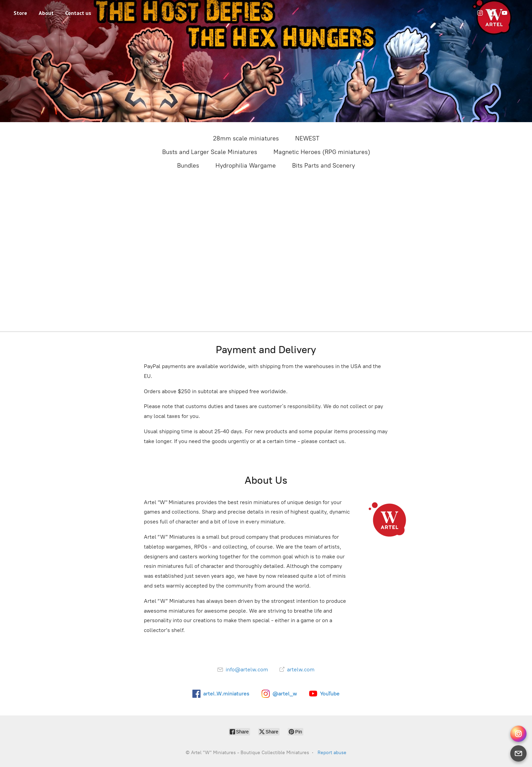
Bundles (188, 166)
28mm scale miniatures (246, 138)
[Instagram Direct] (518, 734)
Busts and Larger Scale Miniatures (210, 152)
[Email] (518, 753)
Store (20, 13)
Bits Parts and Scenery (324, 166)
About (46, 13)
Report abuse (332, 753)
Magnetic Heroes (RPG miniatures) (322, 152)
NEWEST (307, 138)
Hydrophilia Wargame (246, 166)
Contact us (78, 13)
